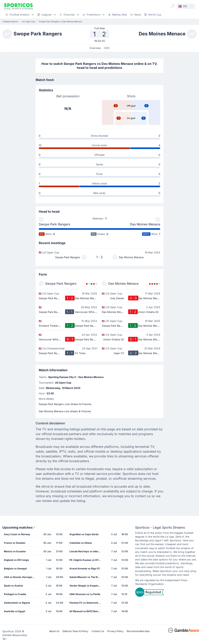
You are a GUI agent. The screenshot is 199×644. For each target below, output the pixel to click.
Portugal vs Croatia (15, 594)
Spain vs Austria (13, 586)
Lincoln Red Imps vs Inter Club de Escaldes (86, 551)
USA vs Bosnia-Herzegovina (20, 577)
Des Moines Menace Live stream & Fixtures (65, 411)
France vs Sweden (15, 543)
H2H (107, 48)
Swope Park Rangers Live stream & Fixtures (65, 404)
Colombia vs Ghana (81, 543)
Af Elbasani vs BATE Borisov (86, 611)
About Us (54, 631)
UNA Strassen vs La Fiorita (85, 594)
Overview (95, 48)
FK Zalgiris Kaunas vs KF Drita (86, 560)
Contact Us (98, 631)
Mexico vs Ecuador (15, 551)
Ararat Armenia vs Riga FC (85, 568)
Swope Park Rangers (54, 224)
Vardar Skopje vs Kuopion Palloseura (86, 586)
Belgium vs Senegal (15, 568)
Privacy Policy (115, 631)
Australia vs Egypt (15, 611)
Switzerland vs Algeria (17, 603)
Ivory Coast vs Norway (17, 534)
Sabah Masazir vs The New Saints (86, 577)
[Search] (173, 6)
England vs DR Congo (16, 560)
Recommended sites (138, 631)
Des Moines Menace (145, 224)
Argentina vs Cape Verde (84, 534)
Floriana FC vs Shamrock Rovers (86, 603)
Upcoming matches (19, 527)
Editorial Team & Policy (75, 631)
